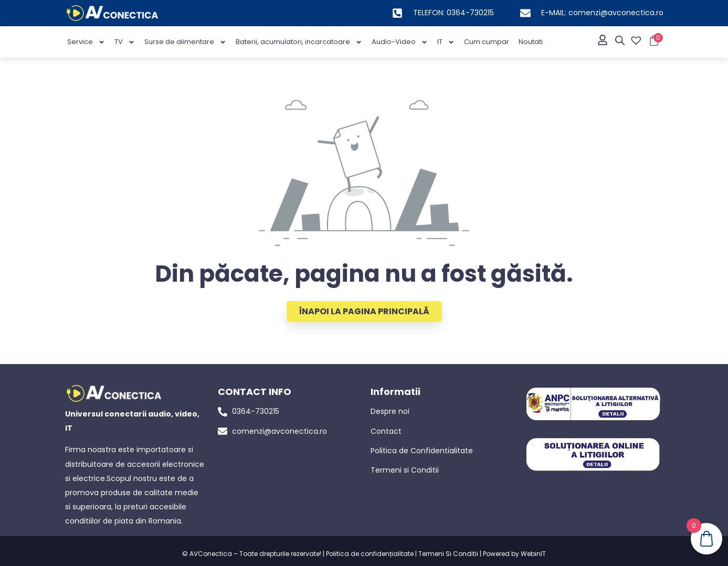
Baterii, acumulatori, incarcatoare (299, 42)
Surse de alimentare (185, 42)
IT (446, 42)
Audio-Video (400, 42)
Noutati (531, 42)
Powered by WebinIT (514, 554)
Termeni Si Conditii (448, 554)
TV (125, 42)
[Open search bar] (620, 40)
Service (86, 42)
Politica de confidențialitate (370, 554)
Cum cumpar (487, 42)
